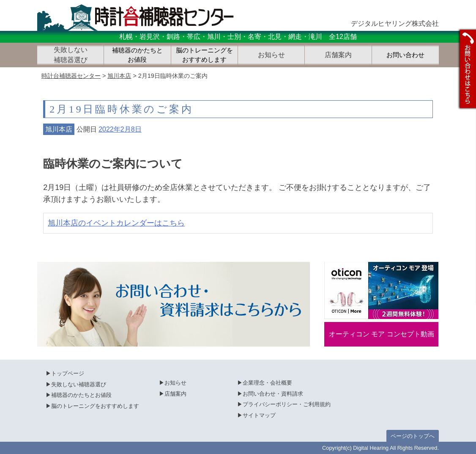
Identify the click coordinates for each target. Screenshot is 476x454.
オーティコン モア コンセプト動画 (382, 334)
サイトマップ (259, 415)
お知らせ (175, 383)
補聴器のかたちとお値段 (137, 55)
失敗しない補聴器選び (79, 384)
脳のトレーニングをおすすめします (204, 55)
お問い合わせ (405, 55)
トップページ (68, 373)
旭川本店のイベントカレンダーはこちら (116, 223)
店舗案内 (175, 394)
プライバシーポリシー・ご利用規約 (287, 404)
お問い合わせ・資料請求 (273, 394)
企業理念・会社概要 (267, 383)
